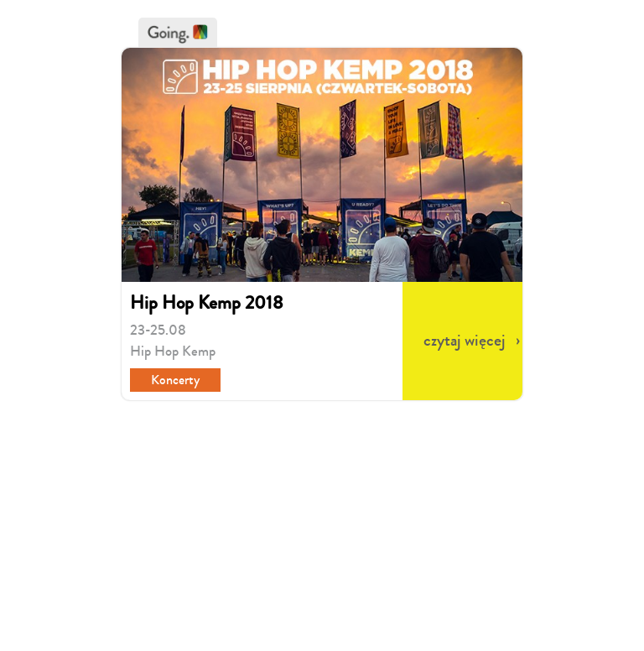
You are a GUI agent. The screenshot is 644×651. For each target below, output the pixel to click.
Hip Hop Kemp (173, 351)
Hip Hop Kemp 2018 (207, 303)
